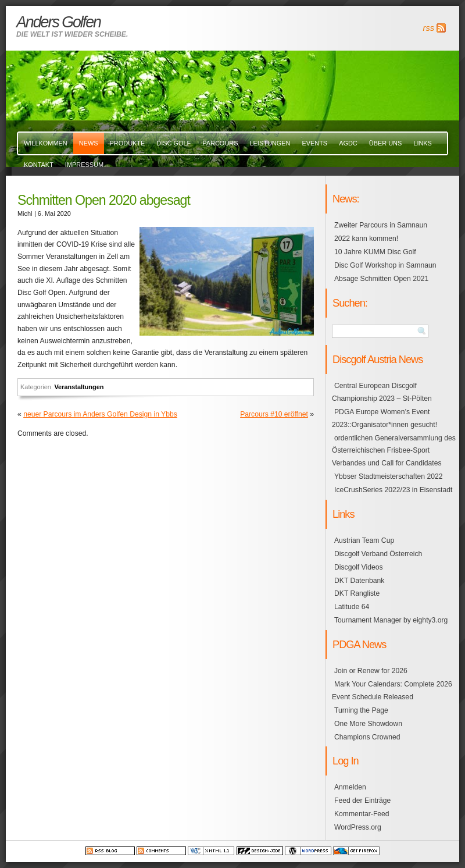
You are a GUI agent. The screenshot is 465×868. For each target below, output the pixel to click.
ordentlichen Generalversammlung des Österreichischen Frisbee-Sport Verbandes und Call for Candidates (394, 451)
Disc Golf (174, 143)
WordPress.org (358, 827)
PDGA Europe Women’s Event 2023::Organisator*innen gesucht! (384, 418)
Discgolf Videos (359, 567)
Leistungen (270, 143)
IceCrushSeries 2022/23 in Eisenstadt (393, 490)
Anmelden (350, 787)
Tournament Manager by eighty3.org (391, 620)
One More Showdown (368, 724)
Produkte (128, 143)
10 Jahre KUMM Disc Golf (375, 252)
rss (429, 28)
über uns (386, 143)
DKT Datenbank (359, 581)
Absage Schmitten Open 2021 (381, 279)
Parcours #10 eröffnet (274, 414)
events (314, 143)
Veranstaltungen (79, 387)
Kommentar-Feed (362, 814)
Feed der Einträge (362, 801)
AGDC (348, 143)
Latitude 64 (352, 607)
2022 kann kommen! (366, 239)
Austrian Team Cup (364, 540)
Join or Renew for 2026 (371, 671)
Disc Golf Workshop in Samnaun (385, 265)
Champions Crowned (367, 737)
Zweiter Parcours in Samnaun (381, 225)
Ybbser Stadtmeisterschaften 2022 (389, 476)
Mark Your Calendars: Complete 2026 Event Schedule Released (392, 691)
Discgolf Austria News (378, 359)
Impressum (84, 165)
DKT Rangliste (357, 593)
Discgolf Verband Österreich (378, 554)
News (89, 143)
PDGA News (359, 644)
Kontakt (39, 165)
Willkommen (46, 143)
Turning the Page (361, 710)
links (423, 143)
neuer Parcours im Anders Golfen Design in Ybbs (100, 414)
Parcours (220, 143)
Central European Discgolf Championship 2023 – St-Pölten (382, 392)
